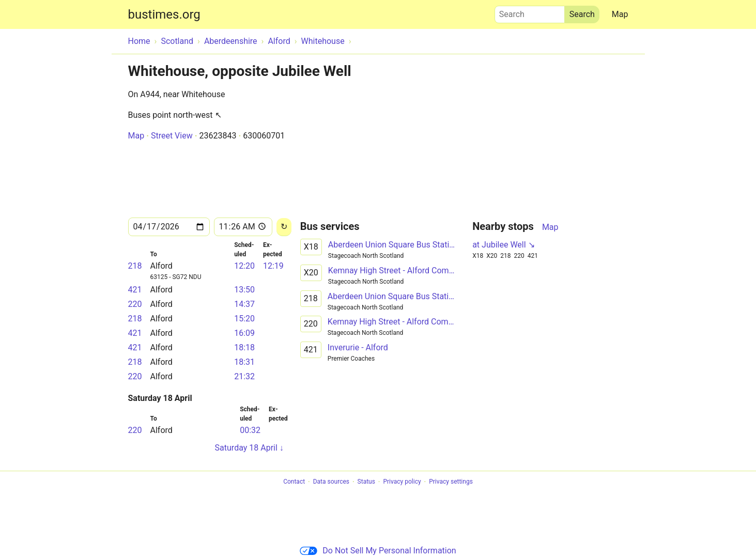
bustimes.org (164, 14)
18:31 (244, 362)
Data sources (331, 482)
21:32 (244, 376)
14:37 (244, 304)
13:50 (244, 290)
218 (135, 266)
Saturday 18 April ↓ (249, 448)
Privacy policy (402, 482)
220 (135, 304)
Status (366, 482)
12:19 (273, 266)
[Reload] (284, 227)
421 (135, 290)
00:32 (250, 430)
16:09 (244, 333)
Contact (294, 482)
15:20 (244, 319)
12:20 (244, 266)
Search (530, 12)
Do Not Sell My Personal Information (378, 551)
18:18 (244, 347)
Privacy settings (451, 482)
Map (620, 14)
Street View (172, 136)
